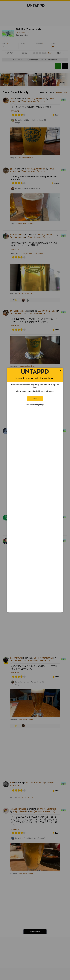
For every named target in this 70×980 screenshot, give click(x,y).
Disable (35, 399)
